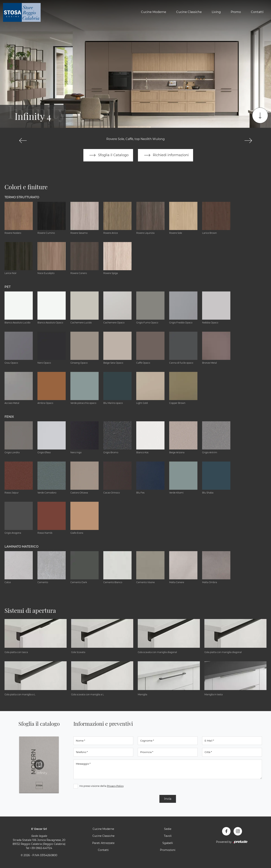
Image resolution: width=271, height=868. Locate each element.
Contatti (257, 12)
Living (216, 12)
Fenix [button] (9, 417)
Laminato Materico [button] (21, 547)
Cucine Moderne (154, 12)
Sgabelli (168, 843)
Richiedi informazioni (166, 155)
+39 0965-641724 (41, 848)
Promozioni (168, 850)
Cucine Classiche (189, 12)
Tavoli (168, 836)
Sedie (168, 829)
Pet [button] (8, 287)
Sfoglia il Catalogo (108, 155)
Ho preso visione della (102, 786)
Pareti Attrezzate (103, 843)
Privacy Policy (115, 786)
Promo (236, 12)
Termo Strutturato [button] (22, 197)
